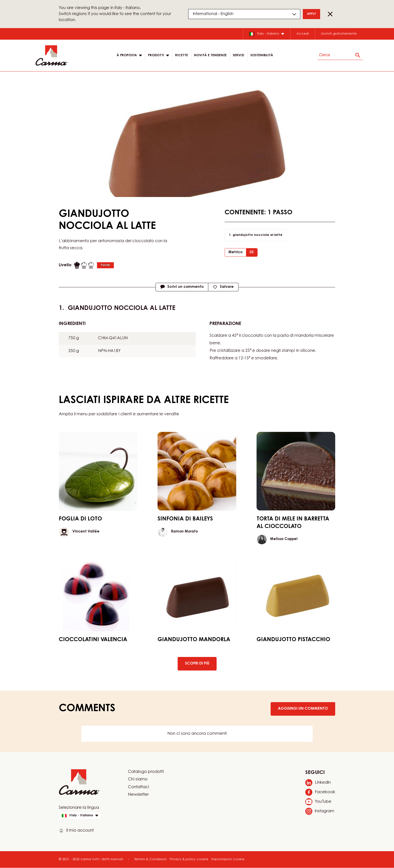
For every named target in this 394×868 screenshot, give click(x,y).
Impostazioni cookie (228, 859)
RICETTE (182, 55)
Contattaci (138, 787)
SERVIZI (238, 55)
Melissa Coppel (284, 539)
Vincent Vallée (86, 532)
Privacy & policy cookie (189, 859)
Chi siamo (138, 779)
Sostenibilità (262, 55)
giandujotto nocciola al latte (258, 235)
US (252, 252)
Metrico (235, 252)
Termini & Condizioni (150, 859)
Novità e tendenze (210, 55)
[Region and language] (244, 14)
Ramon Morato (184, 532)
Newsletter (138, 795)
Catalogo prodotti (146, 772)
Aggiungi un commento (303, 709)
